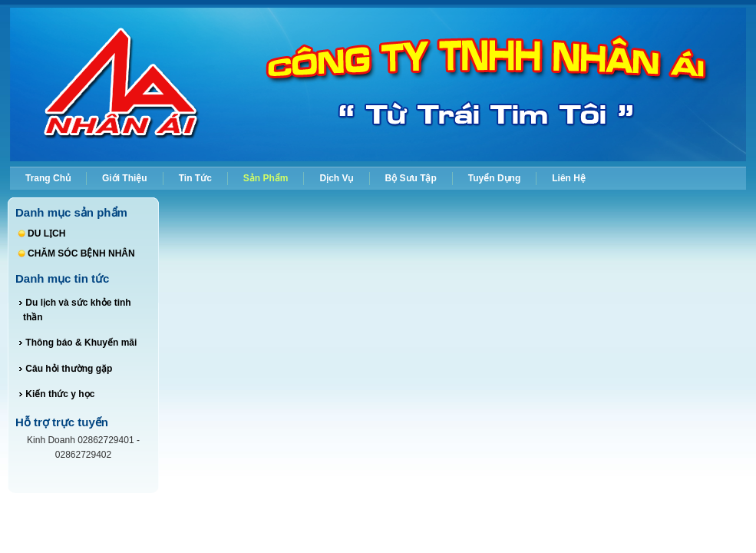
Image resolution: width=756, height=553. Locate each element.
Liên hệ (569, 178)
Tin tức (195, 178)
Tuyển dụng (494, 178)
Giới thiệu (125, 178)
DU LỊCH (46, 233)
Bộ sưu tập (411, 178)
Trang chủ (48, 178)
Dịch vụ (336, 178)
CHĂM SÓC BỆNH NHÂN (81, 253)
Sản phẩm (266, 178)
